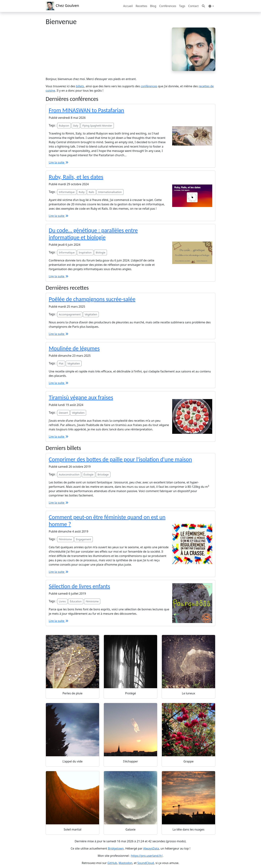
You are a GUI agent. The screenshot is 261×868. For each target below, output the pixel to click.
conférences (149, 86)
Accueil (128, 6)
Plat (61, 363)
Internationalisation (110, 192)
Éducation (76, 601)
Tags (182, 6)
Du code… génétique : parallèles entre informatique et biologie (93, 234)
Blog (153, 6)
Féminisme (65, 539)
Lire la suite (59, 162)
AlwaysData (151, 848)
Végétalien (91, 314)
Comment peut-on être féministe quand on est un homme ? (107, 521)
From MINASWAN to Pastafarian (86, 110)
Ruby (82, 192)
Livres (62, 601)
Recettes (141, 6)
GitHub (112, 863)
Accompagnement (70, 314)
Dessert (63, 413)
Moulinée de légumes (74, 348)
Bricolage (103, 474)
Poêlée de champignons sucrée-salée (92, 299)
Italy (76, 126)
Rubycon (64, 126)
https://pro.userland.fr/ (147, 856)
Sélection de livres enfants (79, 586)
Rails (91, 192)
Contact (193, 6)
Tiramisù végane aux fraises (81, 398)
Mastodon (125, 863)
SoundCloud (146, 863)
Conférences (168, 6)
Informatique (67, 192)
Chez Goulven (62, 6)
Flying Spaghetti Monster (97, 126)
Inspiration (85, 252)
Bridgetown (116, 848)
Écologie (89, 474)
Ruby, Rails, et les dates (76, 177)
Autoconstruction (69, 474)
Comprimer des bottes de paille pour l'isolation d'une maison (120, 459)
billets (80, 86)
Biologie (101, 252)
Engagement (84, 539)
